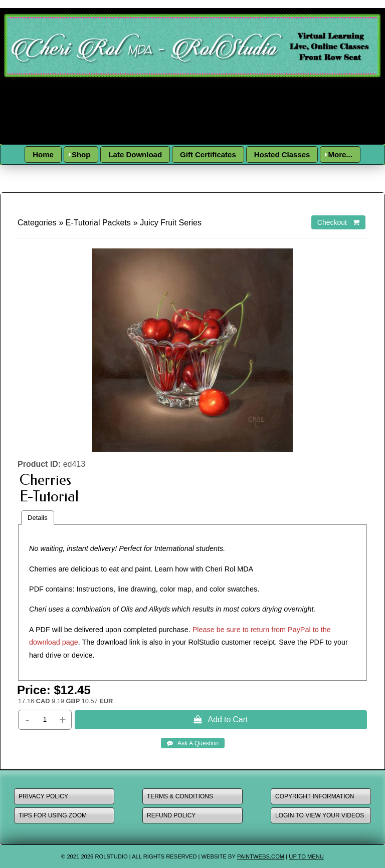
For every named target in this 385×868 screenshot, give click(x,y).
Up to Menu (306, 856)
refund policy (171, 815)
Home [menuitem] (43, 155)
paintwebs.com (261, 856)
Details (38, 518)
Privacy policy (43, 796)
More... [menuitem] (340, 155)
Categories (37, 223)
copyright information (315, 796)
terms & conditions (180, 796)
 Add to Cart (221, 719)
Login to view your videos (320, 815)
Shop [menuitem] (81, 155)
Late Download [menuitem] (135, 155)
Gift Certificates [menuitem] (208, 155)
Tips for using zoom (53, 815)
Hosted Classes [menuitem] (282, 155)
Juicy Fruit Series (171, 223)
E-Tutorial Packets (98, 223)
